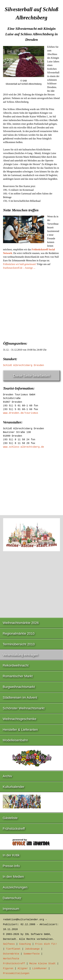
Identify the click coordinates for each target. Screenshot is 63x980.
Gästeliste (10, 818)
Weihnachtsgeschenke (20, 719)
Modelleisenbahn (15, 740)
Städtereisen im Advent (20, 698)
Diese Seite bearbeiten (32, 376)
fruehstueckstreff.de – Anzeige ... (19, 268)
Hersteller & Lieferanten (20, 730)
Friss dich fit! (46, 944)
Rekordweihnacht (16, 665)
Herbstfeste (11, 959)
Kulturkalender (14, 787)
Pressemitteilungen (16, 973)
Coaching (25, 944)
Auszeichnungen (15, 887)
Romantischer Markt (18, 676)
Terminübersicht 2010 (19, 644)
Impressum (11, 909)
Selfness (9, 944)
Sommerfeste (32, 954)
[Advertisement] (32, 304)
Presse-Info (11, 866)
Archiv (7, 776)
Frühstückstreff (14, 829)
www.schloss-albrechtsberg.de (24, 447)
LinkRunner (40, 969)
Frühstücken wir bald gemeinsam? (20, 264)
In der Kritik (11, 855)
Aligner (23, 969)
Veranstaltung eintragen (20, 655)
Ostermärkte (11, 954)
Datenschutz (12, 898)
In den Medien (13, 877)
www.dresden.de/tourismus (21, 413)
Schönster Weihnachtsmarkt (24, 708)
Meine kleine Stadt (43, 964)
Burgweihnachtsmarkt (19, 687)
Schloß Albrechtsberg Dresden (24, 365)
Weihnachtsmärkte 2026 (21, 623)
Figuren (8, 969)
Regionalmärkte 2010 (19, 633)
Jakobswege (32, 949)
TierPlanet (13, 949)
